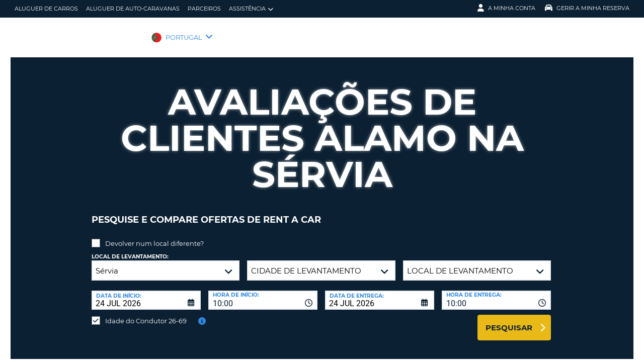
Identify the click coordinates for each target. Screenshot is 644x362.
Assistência (251, 9)
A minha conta (506, 8)
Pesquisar (509, 320)
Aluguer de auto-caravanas (133, 9)
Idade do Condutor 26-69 (146, 313)
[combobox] (263, 293)
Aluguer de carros (46, 9)
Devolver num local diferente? (154, 236)
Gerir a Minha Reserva (587, 8)
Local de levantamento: (130, 249)
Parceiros (204, 9)
